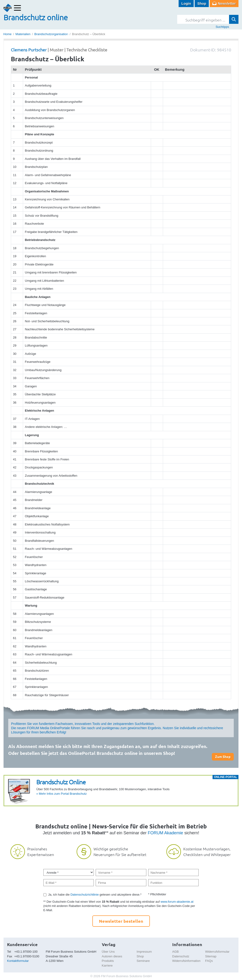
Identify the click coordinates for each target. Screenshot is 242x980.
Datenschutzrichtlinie (85, 895)
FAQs (209, 961)
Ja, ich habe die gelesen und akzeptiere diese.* (95, 895)
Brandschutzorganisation (51, 34)
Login (186, 3)
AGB (175, 952)
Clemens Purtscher (29, 50)
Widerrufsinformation (186, 961)
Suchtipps (222, 27)
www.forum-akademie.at (177, 902)
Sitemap (211, 956)
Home (7, 34)
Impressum (144, 952)
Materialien (23, 34)
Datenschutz (181, 956)
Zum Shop (223, 757)
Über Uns (108, 952)
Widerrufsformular (217, 952)
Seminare (143, 961)
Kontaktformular (18, 961)
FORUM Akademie (165, 833)
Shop (202, 3)
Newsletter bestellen (121, 921)
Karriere (107, 966)
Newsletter (227, 3)
